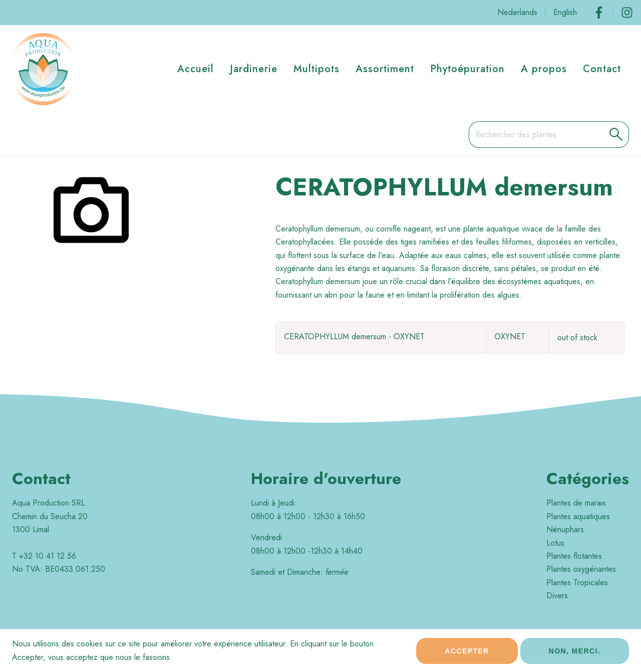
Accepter (467, 655)
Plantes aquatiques (578, 516)
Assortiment (385, 69)
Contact (602, 69)
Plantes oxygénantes (581, 569)
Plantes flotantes (574, 556)
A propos (544, 69)
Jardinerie (254, 69)
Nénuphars (565, 529)
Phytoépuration (467, 69)
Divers (557, 596)
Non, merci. (575, 655)
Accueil (196, 69)
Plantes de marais (576, 503)
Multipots (316, 69)
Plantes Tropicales (577, 583)
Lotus (555, 543)
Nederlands (517, 12)
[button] (616, 134)
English (565, 12)
